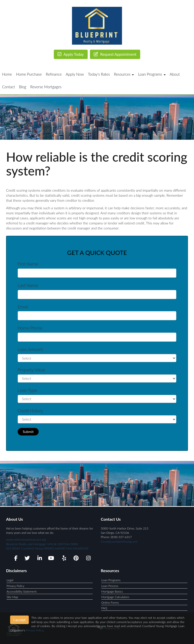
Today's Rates (99, 74)
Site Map (12, 597)
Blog (23, 87)
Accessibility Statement (22, 591)
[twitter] (27, 559)
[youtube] (51, 559)
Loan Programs (111, 580)
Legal (10, 580)
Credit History (31, 411)
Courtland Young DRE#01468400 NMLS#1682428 (54, 548)
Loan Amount (31, 350)
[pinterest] (75, 559)
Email (24, 307)
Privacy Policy (15, 586)
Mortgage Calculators (115, 597)
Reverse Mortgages (46, 87)
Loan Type (29, 390)
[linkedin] (39, 559)
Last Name (29, 286)
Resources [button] (124, 74)
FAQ (104, 608)
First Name (29, 264)
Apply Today (71, 54)
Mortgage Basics (112, 591)
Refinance (54, 74)
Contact (8, 87)
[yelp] (63, 559)
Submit (28, 432)
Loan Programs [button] (152, 74)
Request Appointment (115, 54)
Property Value (33, 370)
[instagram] (88, 559)
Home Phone (31, 328)
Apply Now (75, 74)
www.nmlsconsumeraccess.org (42, 544)
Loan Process (110, 586)
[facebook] (14, 559)
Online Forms (110, 603)
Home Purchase (29, 74)
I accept (19, 620)
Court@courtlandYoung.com (119, 541)
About (175, 74)
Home (7, 74)
